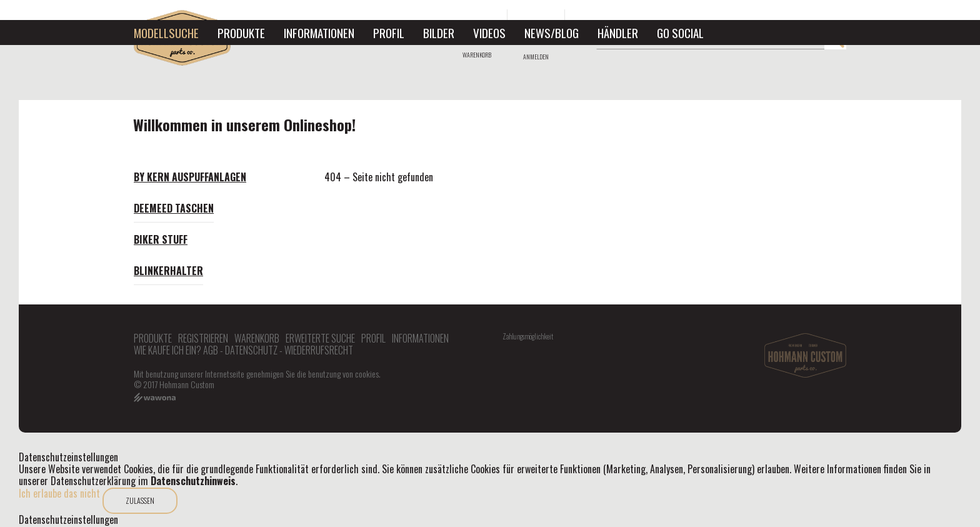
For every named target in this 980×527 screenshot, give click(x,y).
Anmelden (536, 57)
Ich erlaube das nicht (59, 493)
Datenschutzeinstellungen (68, 520)
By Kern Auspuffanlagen (190, 177)
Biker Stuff (161, 239)
